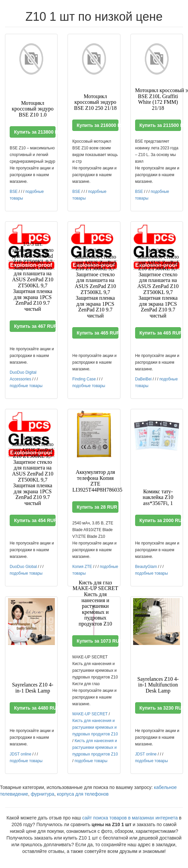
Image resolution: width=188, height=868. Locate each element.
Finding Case (84, 379)
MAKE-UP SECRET (90, 714)
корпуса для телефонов (83, 794)
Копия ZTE (82, 567)
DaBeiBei (144, 379)
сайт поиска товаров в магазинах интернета (130, 818)
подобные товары (26, 386)
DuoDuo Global (23, 567)
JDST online (21, 754)
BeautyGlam (146, 567)
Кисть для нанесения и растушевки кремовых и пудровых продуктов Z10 (95, 727)
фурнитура (43, 794)
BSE (14, 192)
